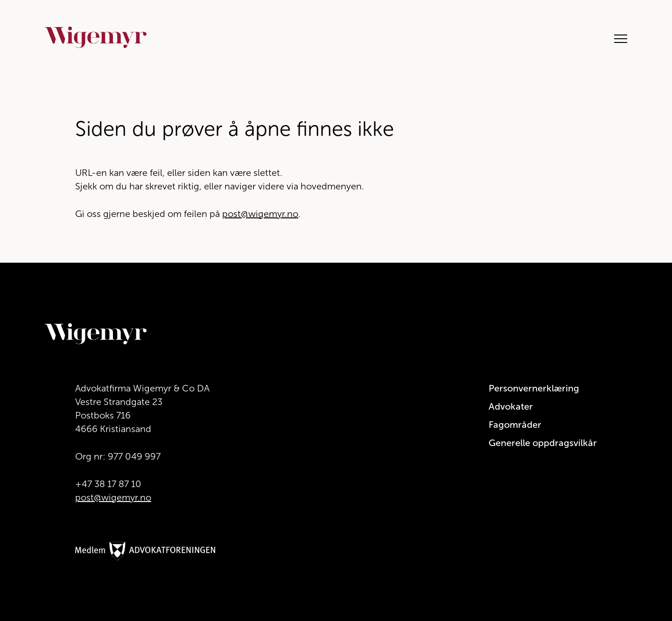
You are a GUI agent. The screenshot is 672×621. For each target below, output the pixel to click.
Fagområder (515, 425)
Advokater (511, 406)
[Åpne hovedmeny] (616, 38)
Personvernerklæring (534, 388)
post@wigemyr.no (260, 214)
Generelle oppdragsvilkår (543, 443)
